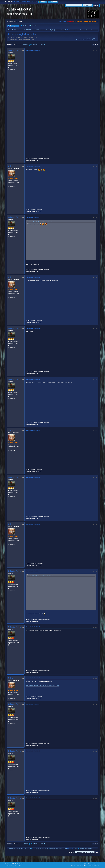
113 (25, 45)
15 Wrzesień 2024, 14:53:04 (33, 704)
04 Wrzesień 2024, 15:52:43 (33, 277)
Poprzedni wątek (80, 39)
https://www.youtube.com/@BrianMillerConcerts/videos (42, 686)
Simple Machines (19, 864)
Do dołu (10, 45)
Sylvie (75, 30)
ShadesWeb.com (19, 866)
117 (37, 45)
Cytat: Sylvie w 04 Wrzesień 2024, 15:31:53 (41, 221)
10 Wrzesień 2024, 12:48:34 (33, 571)
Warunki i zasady (89, 864)
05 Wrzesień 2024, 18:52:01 (33, 379)
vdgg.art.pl (70, 21)
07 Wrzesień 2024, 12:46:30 (33, 430)
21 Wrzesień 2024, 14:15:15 (33, 798)
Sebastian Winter (15, 50)
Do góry (10, 844)
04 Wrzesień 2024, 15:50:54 (33, 217)
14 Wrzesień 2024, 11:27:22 (33, 678)
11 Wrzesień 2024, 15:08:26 (33, 627)
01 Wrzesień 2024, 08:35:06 (33, 50)
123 (42, 45)
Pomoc (82, 864)
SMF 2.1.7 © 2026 (10, 864)
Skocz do (72, 852)
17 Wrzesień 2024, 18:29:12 (33, 751)
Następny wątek (92, 39)
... (23, 45)
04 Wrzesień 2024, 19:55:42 (33, 328)
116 (34, 45)
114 (27, 45)
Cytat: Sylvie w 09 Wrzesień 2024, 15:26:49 (41, 575)
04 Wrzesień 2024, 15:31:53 (33, 166)
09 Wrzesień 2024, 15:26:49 (33, 524)
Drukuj (95, 45)
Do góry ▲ (97, 864)
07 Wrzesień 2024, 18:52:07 (33, 477)
